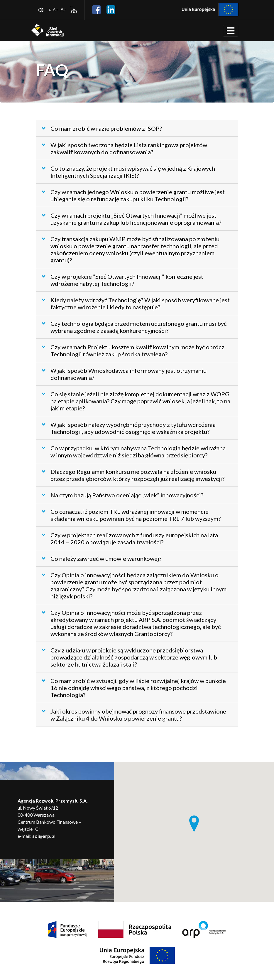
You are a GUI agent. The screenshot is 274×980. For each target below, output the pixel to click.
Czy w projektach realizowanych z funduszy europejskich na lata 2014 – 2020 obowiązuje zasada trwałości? (130, 538)
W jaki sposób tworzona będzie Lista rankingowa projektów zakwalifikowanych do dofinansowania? (124, 148)
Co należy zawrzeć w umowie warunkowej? (102, 558)
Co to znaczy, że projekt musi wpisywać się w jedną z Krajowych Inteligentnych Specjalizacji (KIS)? (128, 172)
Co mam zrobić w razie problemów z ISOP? (102, 128)
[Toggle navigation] (231, 31)
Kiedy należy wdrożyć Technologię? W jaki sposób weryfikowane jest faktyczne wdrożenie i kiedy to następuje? (136, 303)
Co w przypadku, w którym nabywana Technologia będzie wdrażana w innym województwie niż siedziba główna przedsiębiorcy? (134, 452)
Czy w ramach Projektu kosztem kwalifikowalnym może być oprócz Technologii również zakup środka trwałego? (133, 350)
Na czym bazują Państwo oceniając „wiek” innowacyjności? (122, 495)
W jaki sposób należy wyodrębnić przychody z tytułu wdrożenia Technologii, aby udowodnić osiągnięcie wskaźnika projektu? (129, 428)
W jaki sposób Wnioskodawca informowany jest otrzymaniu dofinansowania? (124, 374)
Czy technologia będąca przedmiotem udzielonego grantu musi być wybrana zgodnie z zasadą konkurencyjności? (134, 327)
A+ (56, 10)
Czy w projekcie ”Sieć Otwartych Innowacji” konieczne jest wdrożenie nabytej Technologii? (122, 280)
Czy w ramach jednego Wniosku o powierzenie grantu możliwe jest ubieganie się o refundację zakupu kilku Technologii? (133, 195)
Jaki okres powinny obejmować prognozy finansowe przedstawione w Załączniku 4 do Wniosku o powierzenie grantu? (134, 715)
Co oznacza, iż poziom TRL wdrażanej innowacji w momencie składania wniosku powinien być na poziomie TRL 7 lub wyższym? (131, 515)
